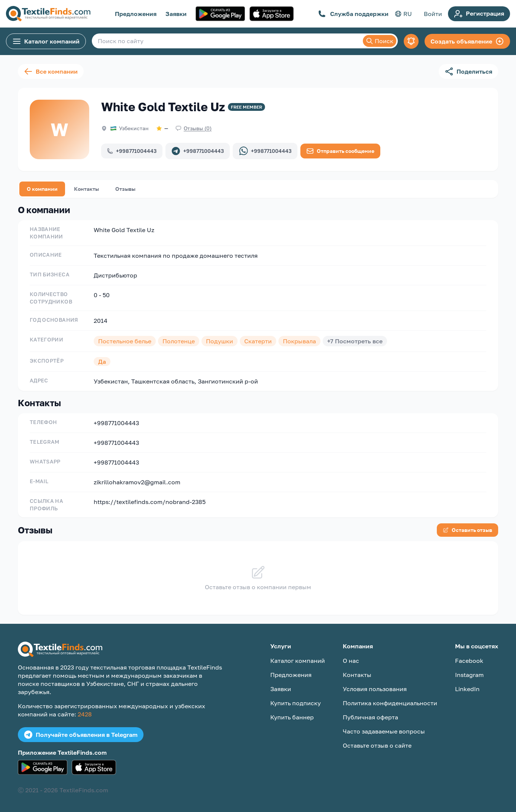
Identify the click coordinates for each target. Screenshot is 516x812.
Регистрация (479, 14)
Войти (433, 14)
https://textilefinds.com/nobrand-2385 (150, 502)
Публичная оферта (370, 717)
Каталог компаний (46, 41)
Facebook (469, 661)
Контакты (86, 189)
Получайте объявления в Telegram (81, 735)
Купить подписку (296, 703)
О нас (351, 661)
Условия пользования (375, 689)
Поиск (380, 41)
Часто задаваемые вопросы (384, 731)
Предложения (136, 14)
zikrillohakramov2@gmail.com (137, 482)
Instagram (469, 675)
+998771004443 (132, 151)
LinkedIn (467, 689)
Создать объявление (467, 41)
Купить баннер (292, 717)
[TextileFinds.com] (48, 14)
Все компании (51, 71)
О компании (42, 189)
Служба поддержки (353, 14)
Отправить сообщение (340, 151)
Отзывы (125, 189)
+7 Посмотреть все (355, 341)
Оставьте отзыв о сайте (377, 745)
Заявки (176, 14)
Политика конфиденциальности (390, 703)
